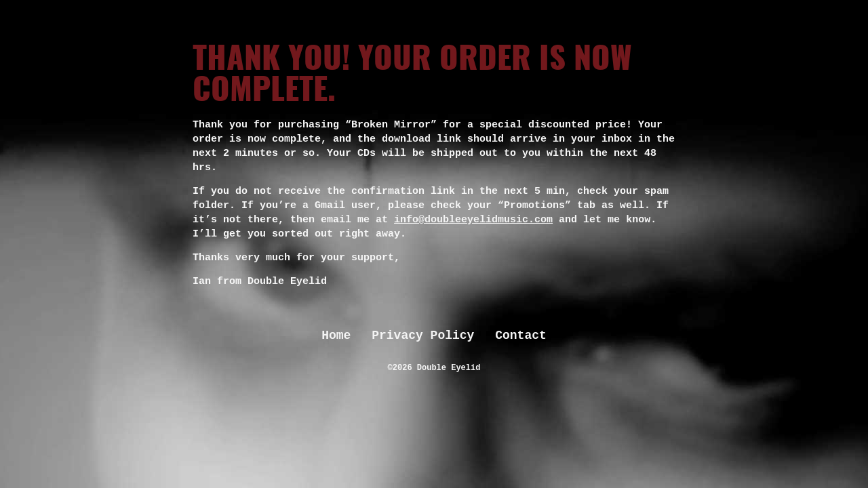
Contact (521, 335)
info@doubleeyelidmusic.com (473, 220)
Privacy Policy (423, 335)
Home (336, 335)
